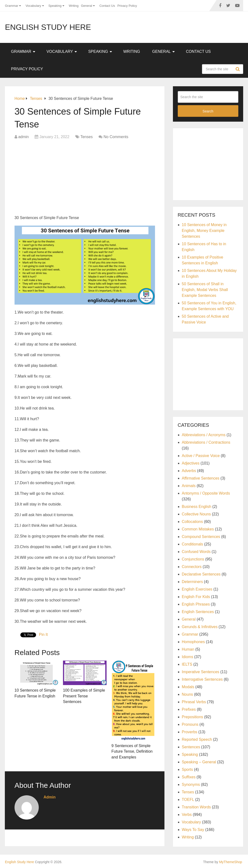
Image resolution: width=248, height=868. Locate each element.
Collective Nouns (196, 514)
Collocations (192, 522)
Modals (188, 687)
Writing (74, 6)
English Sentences (198, 612)
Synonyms (191, 785)
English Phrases (196, 604)
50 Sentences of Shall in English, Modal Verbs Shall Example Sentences (205, 290)
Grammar (12, 6)
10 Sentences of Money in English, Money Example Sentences (204, 231)
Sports (187, 769)
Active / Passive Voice (201, 456)
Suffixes (189, 777)
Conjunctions (193, 559)
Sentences (191, 747)
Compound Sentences (201, 537)
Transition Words (196, 807)
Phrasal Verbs (194, 702)
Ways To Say (193, 830)
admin (23, 137)
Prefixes (189, 709)
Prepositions (193, 717)
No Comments (116, 137)
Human (188, 649)
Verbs (187, 815)
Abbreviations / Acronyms (204, 435)
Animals (189, 486)
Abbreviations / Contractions (206, 442)
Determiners (192, 582)
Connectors (192, 567)
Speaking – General (199, 762)
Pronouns (190, 724)
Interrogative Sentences (202, 679)
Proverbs (190, 732)
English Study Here (48, 27)
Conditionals (193, 544)
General (86, 6)
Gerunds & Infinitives (200, 627)
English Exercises (197, 589)
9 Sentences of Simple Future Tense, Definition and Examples (132, 751)
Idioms (188, 657)
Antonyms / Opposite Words (206, 493)
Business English (197, 507)
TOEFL (188, 800)
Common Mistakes (198, 529)
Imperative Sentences (201, 672)
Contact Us (107, 6)
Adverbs (189, 471)
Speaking (55, 6)
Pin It (43, 635)
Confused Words (196, 552)
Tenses (87, 137)
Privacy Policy (127, 6)
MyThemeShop (231, 861)
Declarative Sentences (201, 574)
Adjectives (191, 463)
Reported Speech (197, 739)
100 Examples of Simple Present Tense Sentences (84, 695)
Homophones (193, 642)
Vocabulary (33, 6)
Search (238, 69)
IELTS (187, 664)
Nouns (187, 694)
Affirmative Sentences (201, 478)
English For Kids (196, 597)
